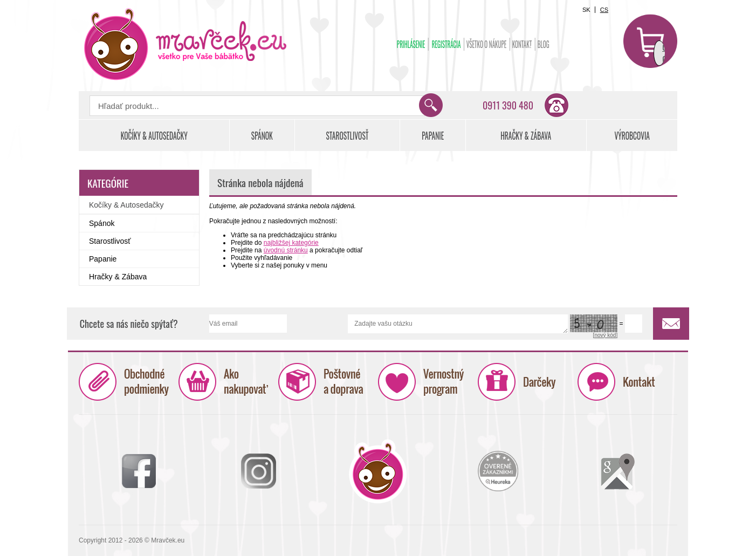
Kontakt (522, 44)
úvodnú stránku (286, 250)
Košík (650, 41)
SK (586, 10)
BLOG (544, 44)
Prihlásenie (411, 44)
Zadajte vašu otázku (458, 324)
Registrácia (446, 44)
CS (604, 10)
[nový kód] (606, 335)
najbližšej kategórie (291, 243)
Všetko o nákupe (487, 44)
